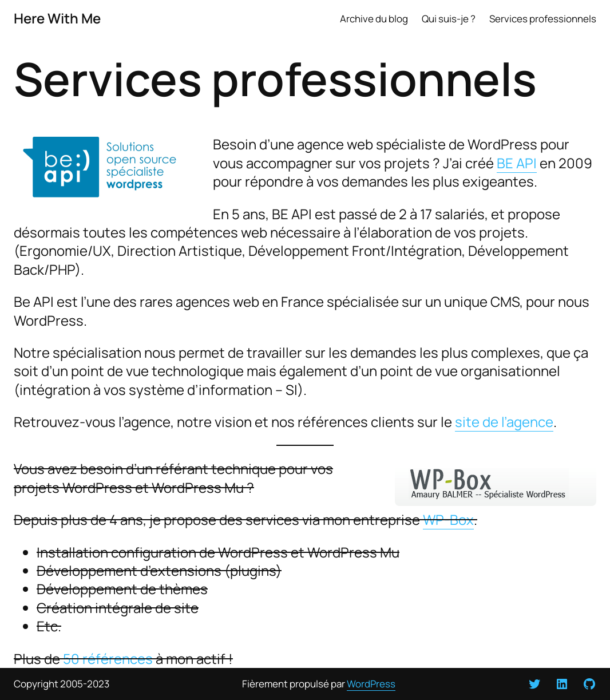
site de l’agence (504, 422)
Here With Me (57, 18)
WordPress (371, 684)
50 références (108, 659)
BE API (517, 163)
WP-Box (448, 519)
